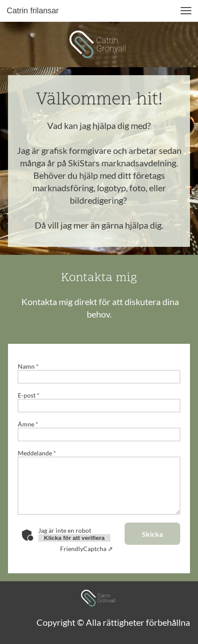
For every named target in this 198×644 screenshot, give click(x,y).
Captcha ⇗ (87, 549)
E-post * (29, 395)
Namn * (28, 366)
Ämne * (28, 424)
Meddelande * (37, 453)
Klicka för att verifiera (74, 538)
